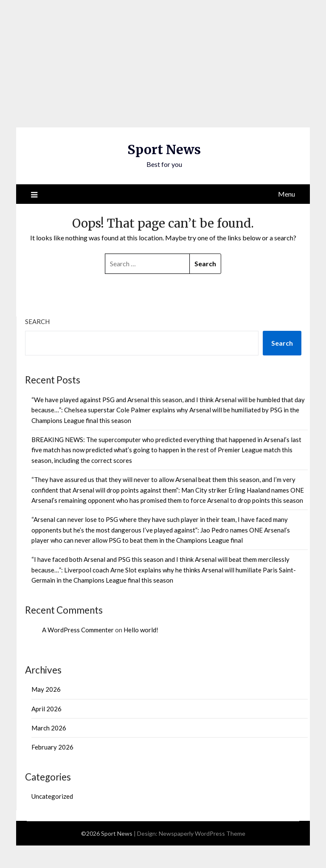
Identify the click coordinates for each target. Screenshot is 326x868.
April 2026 (46, 709)
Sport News (164, 149)
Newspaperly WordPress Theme (202, 833)
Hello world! (141, 630)
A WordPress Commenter (78, 630)
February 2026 (52, 747)
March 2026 (49, 728)
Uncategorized (52, 796)
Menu (287, 194)
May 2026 (46, 689)
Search (37, 321)
